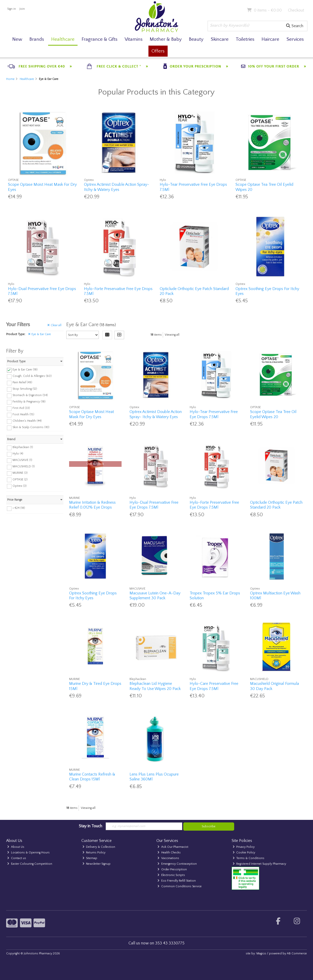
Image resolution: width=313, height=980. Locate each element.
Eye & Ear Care (40, 334)
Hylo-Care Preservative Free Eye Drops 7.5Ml (214, 686)
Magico (261, 953)
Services (295, 39)
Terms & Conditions (249, 858)
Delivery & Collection (99, 847)
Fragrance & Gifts (100, 39)
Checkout (296, 10)
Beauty (196, 39)
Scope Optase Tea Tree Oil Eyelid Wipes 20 (273, 414)
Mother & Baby (166, 39)
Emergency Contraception (177, 864)
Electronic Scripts (171, 875)
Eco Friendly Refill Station (177, 881)
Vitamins (134, 39)
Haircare (270, 39)
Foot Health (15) (23, 414)
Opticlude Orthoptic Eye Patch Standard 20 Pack (276, 505)
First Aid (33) (21, 408)
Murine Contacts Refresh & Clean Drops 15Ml (92, 777)
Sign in (12, 9)
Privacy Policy (244, 847)
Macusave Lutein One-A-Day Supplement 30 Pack (155, 596)
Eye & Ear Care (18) (25, 370)
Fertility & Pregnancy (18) (29, 402)
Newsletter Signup (97, 864)
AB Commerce (297, 953)
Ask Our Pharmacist (173, 847)
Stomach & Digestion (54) (30, 395)
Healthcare (63, 39)
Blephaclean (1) (23, 447)
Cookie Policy (244, 853)
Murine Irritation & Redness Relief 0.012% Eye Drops (92, 505)
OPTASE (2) (20, 479)
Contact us (17, 858)
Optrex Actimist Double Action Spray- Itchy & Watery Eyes (117, 187)
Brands (37, 39)
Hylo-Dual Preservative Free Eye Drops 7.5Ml (154, 505)
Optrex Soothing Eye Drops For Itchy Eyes (93, 596)
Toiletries (245, 39)
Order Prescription (172, 869)
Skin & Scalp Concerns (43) (31, 427)
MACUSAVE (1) (22, 460)
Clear (54, 325)
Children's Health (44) (27, 421)
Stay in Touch (90, 826)
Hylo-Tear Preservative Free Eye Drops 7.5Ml (214, 414)
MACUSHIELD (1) (24, 466)
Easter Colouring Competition (30, 864)
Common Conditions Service (180, 886)
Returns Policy (94, 853)
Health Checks (169, 853)
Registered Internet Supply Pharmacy (260, 864)
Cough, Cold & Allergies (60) (32, 376)
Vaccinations (168, 858)
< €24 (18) (19, 508)
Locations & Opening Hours (28, 853)
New (17, 39)
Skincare (220, 39)
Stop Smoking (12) (25, 389)
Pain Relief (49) (22, 382)
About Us (16, 847)
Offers (158, 51)
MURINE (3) (20, 473)
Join (22, 9)
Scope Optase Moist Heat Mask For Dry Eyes (91, 414)
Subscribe (209, 826)
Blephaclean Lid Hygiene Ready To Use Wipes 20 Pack (155, 686)
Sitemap (90, 858)
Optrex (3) (20, 486)
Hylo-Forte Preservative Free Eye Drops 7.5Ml (214, 505)
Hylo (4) (18, 454)
